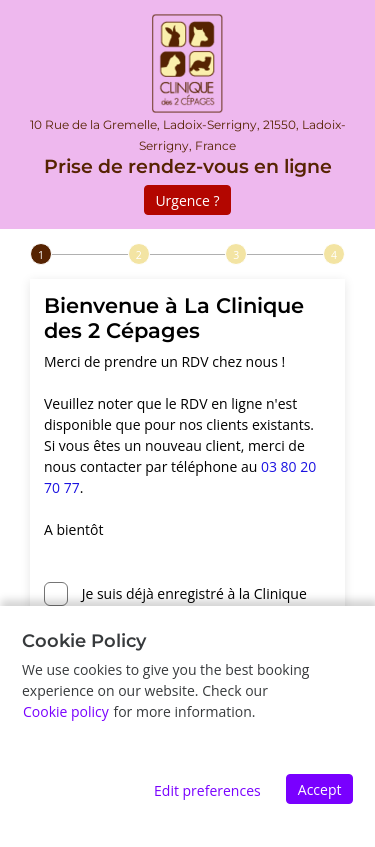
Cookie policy (66, 711)
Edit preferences (207, 790)
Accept (320, 789)
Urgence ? (187, 200)
